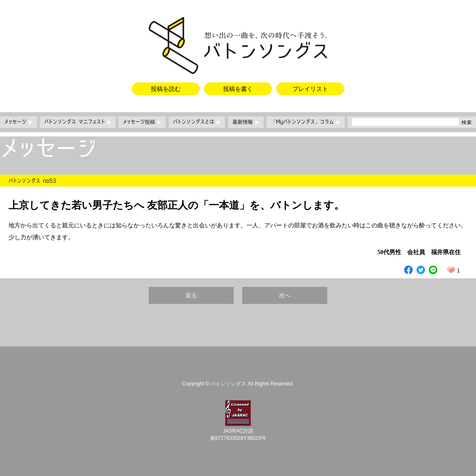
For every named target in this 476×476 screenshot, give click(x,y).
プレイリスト (310, 89)
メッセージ (18, 122)
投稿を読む (166, 89)
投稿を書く (238, 89)
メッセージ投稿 (142, 122)
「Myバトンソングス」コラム (306, 122)
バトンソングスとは (197, 122)
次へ (285, 295)
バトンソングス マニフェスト (78, 122)
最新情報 (246, 122)
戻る (191, 295)
